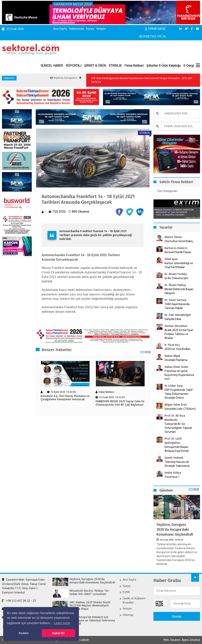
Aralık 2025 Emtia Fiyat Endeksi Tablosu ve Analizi (179, 334)
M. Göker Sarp (174, 386)
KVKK (126, 592)
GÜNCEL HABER (52, 66)
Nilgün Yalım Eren (176, 405)
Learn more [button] (62, 623)
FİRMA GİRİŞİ (155, 29)
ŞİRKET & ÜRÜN (95, 66)
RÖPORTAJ (73, 66)
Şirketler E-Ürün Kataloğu (164, 66)
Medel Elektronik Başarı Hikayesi (179, 291)
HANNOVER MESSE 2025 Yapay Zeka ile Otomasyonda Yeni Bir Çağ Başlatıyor (120, 403)
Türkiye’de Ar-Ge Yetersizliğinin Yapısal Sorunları (178, 428)
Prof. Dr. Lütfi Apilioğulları (173, 441)
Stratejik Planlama (176, 360)
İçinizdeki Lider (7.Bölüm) (180, 409)
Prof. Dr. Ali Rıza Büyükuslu (175, 418)
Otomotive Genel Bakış (179, 241)
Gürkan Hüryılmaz (176, 326)
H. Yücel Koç (172, 345)
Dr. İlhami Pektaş (175, 285)
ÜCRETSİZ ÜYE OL (153, 36)
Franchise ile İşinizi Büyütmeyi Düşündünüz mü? (179, 375)
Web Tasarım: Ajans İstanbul (182, 640)
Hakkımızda (76, 29)
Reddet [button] (24, 633)
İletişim (101, 29)
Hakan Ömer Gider (176, 367)
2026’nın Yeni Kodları (177, 349)
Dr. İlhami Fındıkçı (176, 274)
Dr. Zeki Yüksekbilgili (178, 315)
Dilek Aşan (171, 259)
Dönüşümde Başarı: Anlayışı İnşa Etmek (177, 449)
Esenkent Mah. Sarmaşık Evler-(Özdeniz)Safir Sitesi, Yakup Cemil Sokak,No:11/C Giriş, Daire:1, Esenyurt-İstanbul (24, 586)
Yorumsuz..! (172, 477)
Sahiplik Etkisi (173, 319)
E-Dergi (189, 66)
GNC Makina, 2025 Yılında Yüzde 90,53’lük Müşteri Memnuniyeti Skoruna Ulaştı (90, 606)
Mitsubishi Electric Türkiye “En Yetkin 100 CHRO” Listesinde (89, 593)
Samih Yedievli (174, 458)
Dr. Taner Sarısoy (175, 300)
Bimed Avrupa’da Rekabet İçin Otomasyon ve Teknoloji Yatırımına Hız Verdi (92, 621)
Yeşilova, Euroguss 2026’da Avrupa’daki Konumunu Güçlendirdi (175, 530)
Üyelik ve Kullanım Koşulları (134, 600)
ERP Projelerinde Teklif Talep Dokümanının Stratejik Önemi (179, 394)
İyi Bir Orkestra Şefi (176, 278)
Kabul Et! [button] (58, 633)
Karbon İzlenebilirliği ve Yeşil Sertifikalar (179, 265)
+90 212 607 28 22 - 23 (19, 601)
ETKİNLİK (115, 66)
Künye (90, 29)
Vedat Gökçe (173, 473)
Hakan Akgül (172, 356)
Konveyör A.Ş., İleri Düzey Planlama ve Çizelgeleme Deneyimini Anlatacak (65, 398)
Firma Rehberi (134, 66)
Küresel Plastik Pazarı (178, 252)
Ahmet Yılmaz (173, 237)
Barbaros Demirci (176, 248)
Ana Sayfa (60, 29)
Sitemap (128, 615)
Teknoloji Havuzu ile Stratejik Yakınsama (177, 464)
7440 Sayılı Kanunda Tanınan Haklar (177, 306)
